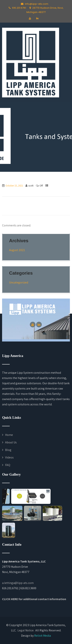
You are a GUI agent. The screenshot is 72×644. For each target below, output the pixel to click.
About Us (11, 442)
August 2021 (17, 250)
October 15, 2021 (14, 186)
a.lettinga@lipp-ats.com (18, 583)
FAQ (8, 465)
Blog (8, 450)
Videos (9, 457)
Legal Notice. (26, 630)
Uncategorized (19, 282)
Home (9, 435)
